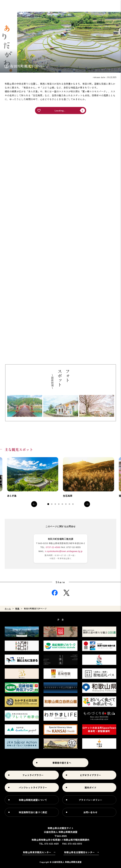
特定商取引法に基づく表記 (33, 812)
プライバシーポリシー (90, 800)
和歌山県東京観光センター (37, 852)
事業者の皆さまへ (62, 763)
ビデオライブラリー (90, 775)
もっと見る (33, 477)
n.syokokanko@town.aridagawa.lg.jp (64, 551)
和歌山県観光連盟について (33, 800)
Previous (34, 504)
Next (87, 504)
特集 (17, 609)
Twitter (66, 593)
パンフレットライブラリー (33, 787)
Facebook (55, 593)
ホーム (8, 609)
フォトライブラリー (33, 775)
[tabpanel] (33, 477)
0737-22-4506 (53, 547)
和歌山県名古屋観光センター (79, 852)
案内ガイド (90, 787)
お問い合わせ (90, 812)
